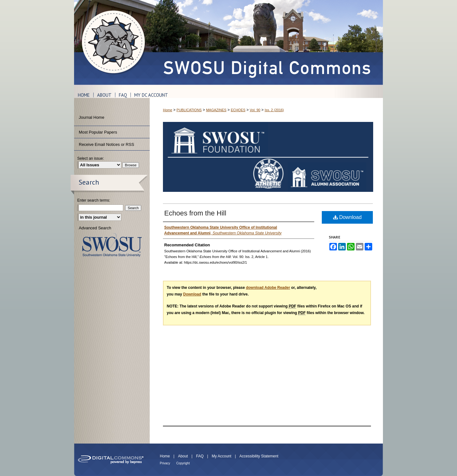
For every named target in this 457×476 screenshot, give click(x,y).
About (183, 456)
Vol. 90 (255, 110)
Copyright (183, 463)
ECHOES (238, 110)
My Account (222, 456)
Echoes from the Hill (195, 213)
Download (347, 217)
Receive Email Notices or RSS (107, 144)
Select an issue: (91, 158)
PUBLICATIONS (189, 110)
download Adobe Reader (268, 288)
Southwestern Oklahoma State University (112, 245)
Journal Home (92, 117)
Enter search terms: (94, 200)
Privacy (165, 463)
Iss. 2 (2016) (274, 110)
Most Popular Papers (98, 132)
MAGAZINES (216, 110)
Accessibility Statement (259, 456)
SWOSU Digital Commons (266, 42)
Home (168, 110)
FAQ (200, 456)
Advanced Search (95, 228)
